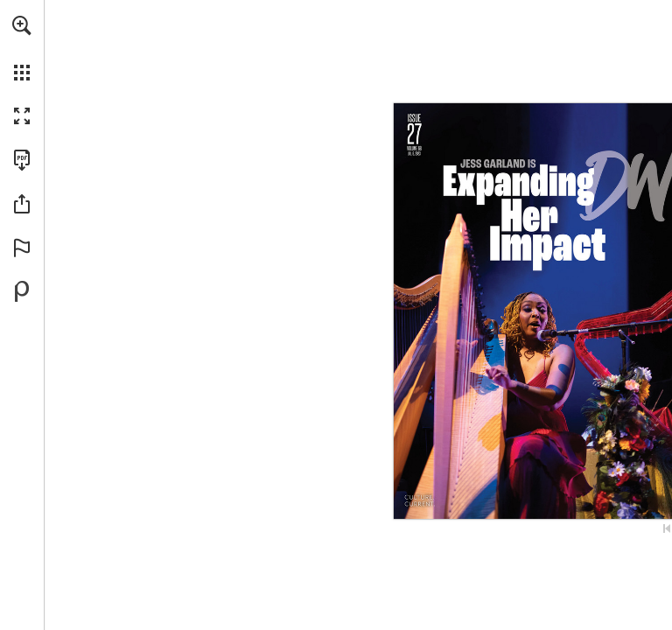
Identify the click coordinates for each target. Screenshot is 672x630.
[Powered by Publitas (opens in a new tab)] (22, 291)
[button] (22, 25)
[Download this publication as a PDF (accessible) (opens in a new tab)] (22, 160)
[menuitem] (22, 48)
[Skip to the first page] (667, 528)
